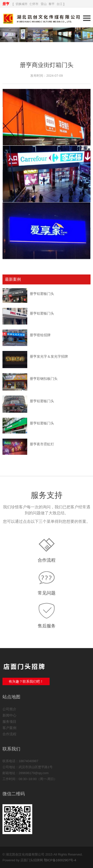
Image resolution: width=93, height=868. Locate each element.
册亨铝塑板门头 (42, 294)
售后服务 (47, 626)
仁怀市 (34, 4)
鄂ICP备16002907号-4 (60, 860)
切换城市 (22, 4)
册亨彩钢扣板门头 (44, 379)
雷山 (44, 4)
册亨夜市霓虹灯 (42, 444)
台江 (60, 4)
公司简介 (9, 709)
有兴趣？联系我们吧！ (26, 681)
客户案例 (9, 728)
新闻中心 (9, 715)
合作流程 (47, 560)
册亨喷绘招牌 (40, 335)
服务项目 (9, 722)
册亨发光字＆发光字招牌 (49, 356)
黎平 (52, 4)
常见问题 (47, 593)
